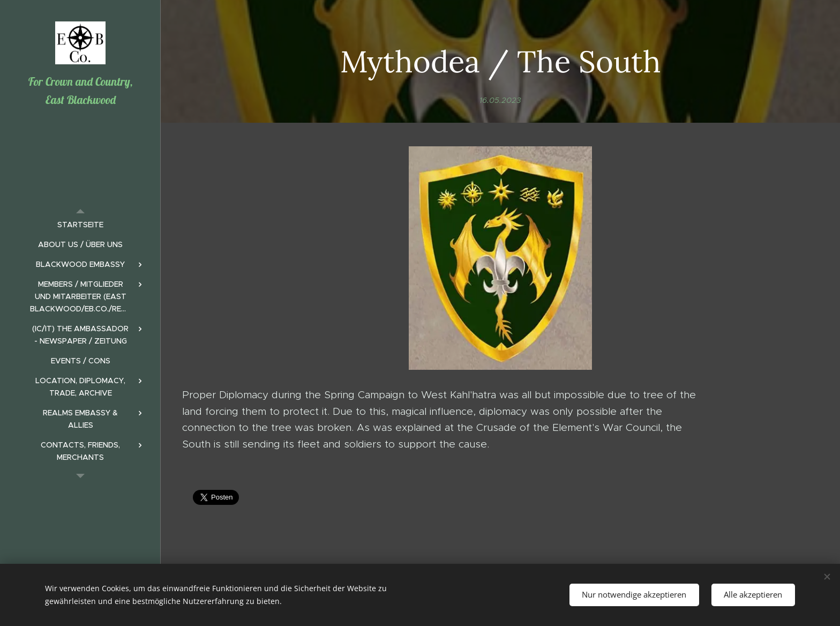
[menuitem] (80, 225)
